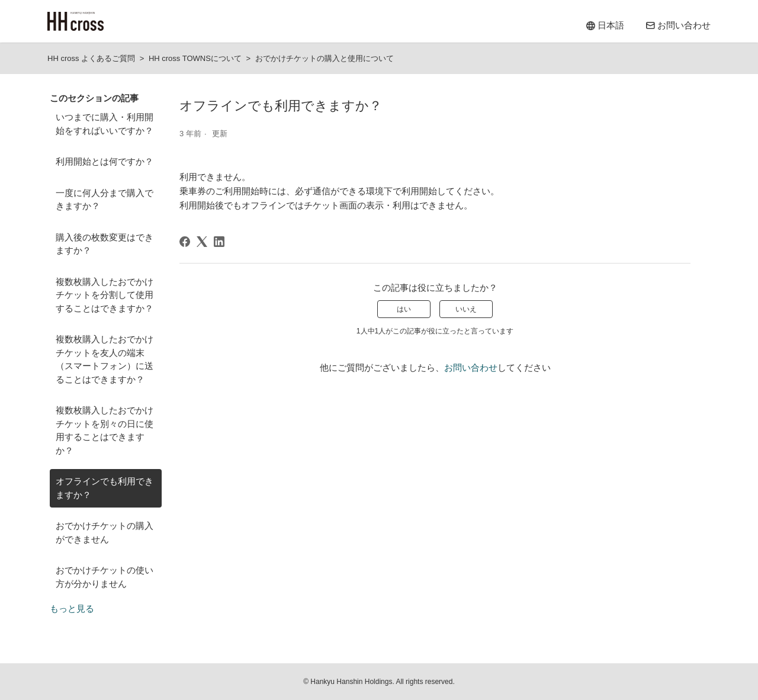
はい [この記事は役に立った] (404, 309)
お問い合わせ (471, 367)
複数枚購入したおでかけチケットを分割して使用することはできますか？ (105, 295)
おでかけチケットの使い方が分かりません (105, 577)
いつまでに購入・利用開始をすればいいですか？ (105, 124)
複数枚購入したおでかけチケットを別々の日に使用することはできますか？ (105, 430)
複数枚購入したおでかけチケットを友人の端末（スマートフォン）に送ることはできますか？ (105, 359)
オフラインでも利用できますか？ (105, 488)
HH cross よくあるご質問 (91, 58)
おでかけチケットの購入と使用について (325, 58)
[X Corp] (202, 242)
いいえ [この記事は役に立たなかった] (466, 309)
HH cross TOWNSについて (195, 58)
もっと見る (72, 609)
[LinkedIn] (219, 242)
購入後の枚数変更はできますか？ (105, 244)
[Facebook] (185, 242)
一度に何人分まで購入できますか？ (105, 200)
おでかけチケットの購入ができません (105, 532)
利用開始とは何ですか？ (105, 161)
